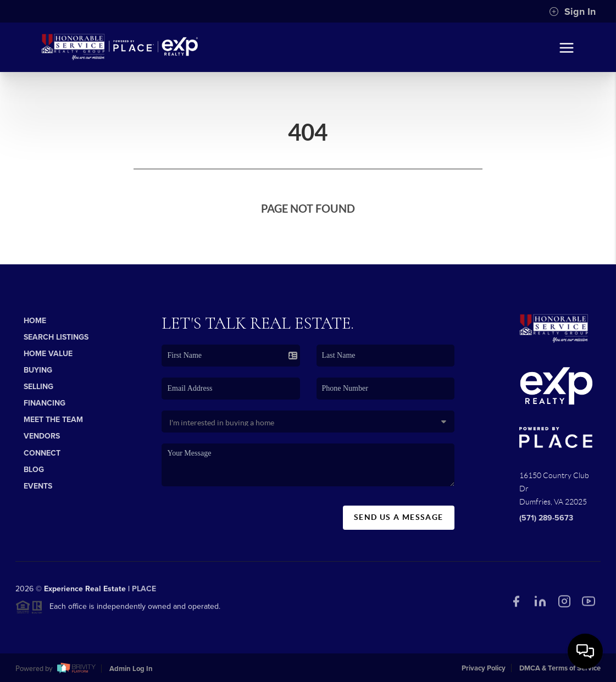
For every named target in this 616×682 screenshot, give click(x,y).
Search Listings (56, 337)
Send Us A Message (399, 517)
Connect (42, 453)
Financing (45, 403)
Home (35, 321)
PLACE (144, 592)
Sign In (572, 12)
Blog (34, 470)
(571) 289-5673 (546, 518)
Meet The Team (53, 420)
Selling (38, 387)
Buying (38, 370)
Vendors (42, 436)
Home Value (48, 354)
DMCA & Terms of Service (560, 668)
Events (38, 486)
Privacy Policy (484, 668)
